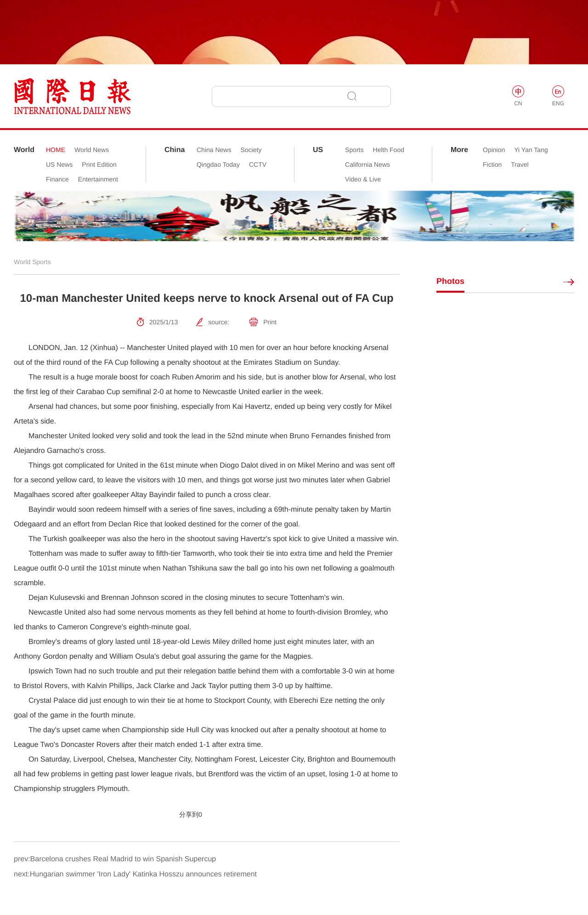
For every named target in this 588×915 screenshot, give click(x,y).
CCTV (258, 164)
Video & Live (363, 179)
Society (251, 150)
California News (367, 164)
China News (214, 150)
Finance (57, 179)
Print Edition (99, 164)
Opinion (494, 150)
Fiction (492, 164)
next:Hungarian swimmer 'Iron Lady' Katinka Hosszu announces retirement (135, 874)
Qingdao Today (218, 164)
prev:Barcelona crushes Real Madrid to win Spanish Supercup (115, 859)
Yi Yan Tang (531, 150)
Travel (520, 164)
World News (92, 150)
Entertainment (98, 179)
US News (59, 164)
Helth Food (389, 150)
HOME (56, 150)
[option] (294, 216)
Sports (354, 150)
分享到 (189, 814)
